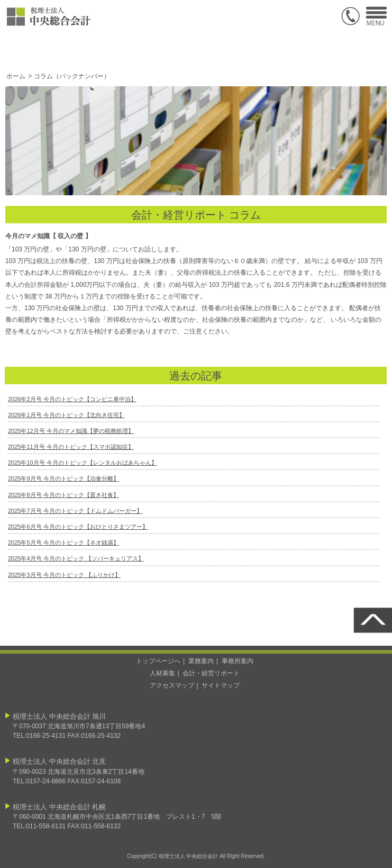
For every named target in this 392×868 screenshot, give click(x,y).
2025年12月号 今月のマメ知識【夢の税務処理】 (71, 431)
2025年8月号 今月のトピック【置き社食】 (63, 495)
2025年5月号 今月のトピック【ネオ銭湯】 (63, 542)
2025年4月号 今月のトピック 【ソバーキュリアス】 (76, 558)
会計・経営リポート (211, 673)
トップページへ (158, 661)
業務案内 (201, 661)
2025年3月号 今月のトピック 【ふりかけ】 (64, 575)
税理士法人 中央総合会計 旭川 (59, 716)
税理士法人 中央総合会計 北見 (59, 761)
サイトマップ (221, 685)
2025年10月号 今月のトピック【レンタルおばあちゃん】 (83, 463)
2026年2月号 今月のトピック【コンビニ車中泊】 (72, 399)
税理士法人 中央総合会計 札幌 (59, 807)
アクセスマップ (172, 685)
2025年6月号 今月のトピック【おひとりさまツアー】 (78, 527)
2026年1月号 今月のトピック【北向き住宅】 (66, 415)
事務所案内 (238, 661)
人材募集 (162, 673)
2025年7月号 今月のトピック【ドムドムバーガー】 (75, 511)
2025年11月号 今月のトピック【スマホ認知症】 (71, 447)
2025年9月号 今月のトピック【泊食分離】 (63, 478)
